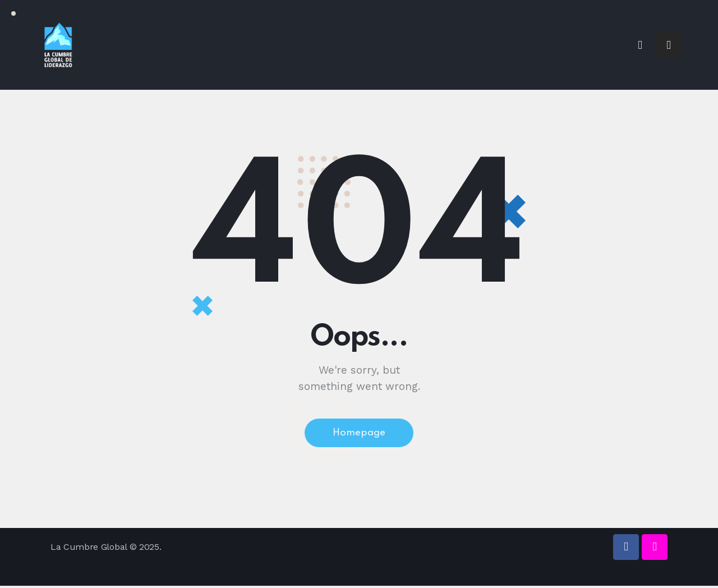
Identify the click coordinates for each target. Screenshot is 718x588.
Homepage (359, 434)
